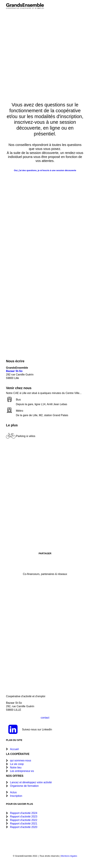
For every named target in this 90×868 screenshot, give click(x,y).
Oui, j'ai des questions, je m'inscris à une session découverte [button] (45, 170)
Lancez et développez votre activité (31, 782)
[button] (82, 6)
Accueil (14, 749)
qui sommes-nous (21, 761)
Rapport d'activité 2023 (24, 817)
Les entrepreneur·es (22, 771)
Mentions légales (69, 856)
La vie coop (17, 764)
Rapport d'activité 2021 (24, 824)
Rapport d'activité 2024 (24, 813)
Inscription (16, 796)
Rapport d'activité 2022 (24, 820)
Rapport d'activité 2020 (24, 827)
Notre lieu (16, 768)
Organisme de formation (24, 786)
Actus (13, 792)
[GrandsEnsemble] (25, 6)
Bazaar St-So (14, 371)
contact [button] (45, 718)
